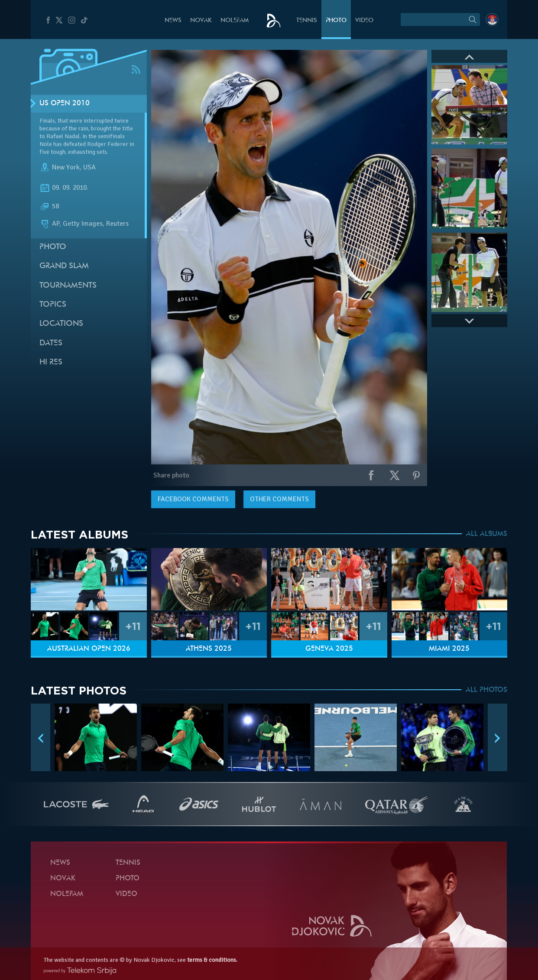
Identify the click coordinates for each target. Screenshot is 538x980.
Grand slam (64, 266)
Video (364, 21)
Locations (61, 324)
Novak (201, 21)
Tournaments (68, 286)
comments (193, 499)
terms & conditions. (212, 960)
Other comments (279, 499)
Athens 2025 (209, 649)
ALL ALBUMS (487, 534)
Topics (53, 305)
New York (66, 167)
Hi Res (51, 362)
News (173, 21)
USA (89, 167)
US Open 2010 (65, 104)
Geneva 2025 (329, 649)
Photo (336, 21)
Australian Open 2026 (89, 649)
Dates (51, 343)
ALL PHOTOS (486, 690)
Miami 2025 (449, 649)
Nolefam (235, 21)
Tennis (307, 21)
